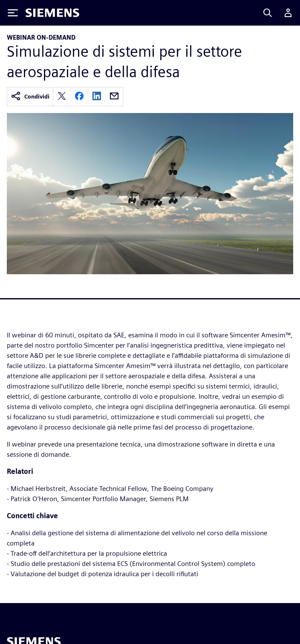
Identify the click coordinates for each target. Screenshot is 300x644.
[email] (114, 97)
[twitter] (62, 97)
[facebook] (79, 97)
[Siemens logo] (52, 13)
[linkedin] (97, 97)
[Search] (268, 13)
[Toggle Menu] (13, 13)
